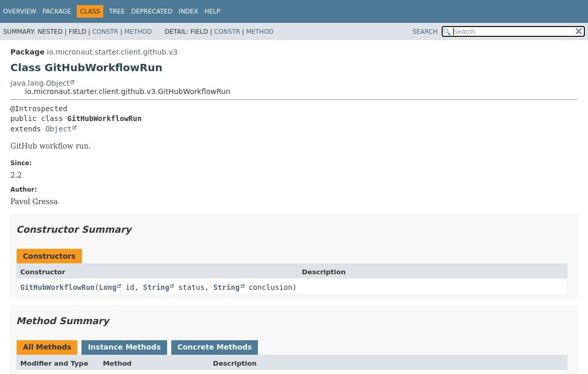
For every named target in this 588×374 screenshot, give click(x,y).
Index (188, 11)
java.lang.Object (40, 83)
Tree (117, 11)
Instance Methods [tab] (124, 347)
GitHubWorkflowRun (57, 287)
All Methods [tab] (47, 347)
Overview (20, 11)
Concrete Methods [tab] (215, 347)
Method (138, 32)
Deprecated (152, 11)
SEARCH (425, 32)
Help (213, 11)
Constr (105, 32)
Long (108, 287)
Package (57, 11)
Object (58, 129)
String (156, 287)
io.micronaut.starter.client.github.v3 (112, 52)
